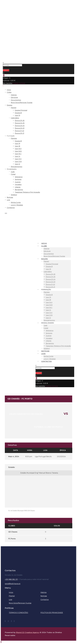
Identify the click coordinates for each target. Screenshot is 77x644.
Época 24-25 (20, 123)
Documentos (16, 100)
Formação (11, 136)
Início (9, 90)
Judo (13, 172)
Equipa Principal (21, 110)
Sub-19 (17, 115)
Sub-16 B (18, 151)
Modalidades (12, 169)
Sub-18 (17, 146)
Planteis (14, 138)
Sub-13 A (18, 159)
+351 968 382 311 (11, 579)
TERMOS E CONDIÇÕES (18, 613)
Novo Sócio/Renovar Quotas (22, 102)
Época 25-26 (20, 120)
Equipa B (18, 113)
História (14, 95)
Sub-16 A (18, 149)
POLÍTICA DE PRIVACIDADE (52, 613)
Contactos (11, 208)
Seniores (18, 179)
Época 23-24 (20, 126)
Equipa (9, 105)
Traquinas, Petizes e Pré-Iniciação (27, 192)
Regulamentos (16, 167)
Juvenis (18, 182)
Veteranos (19, 177)
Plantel (14, 108)
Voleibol (14, 195)
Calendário (15, 118)
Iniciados (18, 184)
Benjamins (19, 190)
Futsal (13, 174)
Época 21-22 (19, 131)
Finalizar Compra (19, 83)
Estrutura (14, 97)
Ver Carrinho (8, 83)
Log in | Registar (17, 205)
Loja (8, 200)
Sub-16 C (18, 154)
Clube (9, 92)
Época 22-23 (20, 128)
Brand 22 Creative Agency (28, 632)
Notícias (10, 197)
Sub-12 (17, 164)
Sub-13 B (18, 161)
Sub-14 (17, 156)
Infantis (18, 187)
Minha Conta (16, 202)
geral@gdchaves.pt (13, 584)
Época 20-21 (20, 133)
